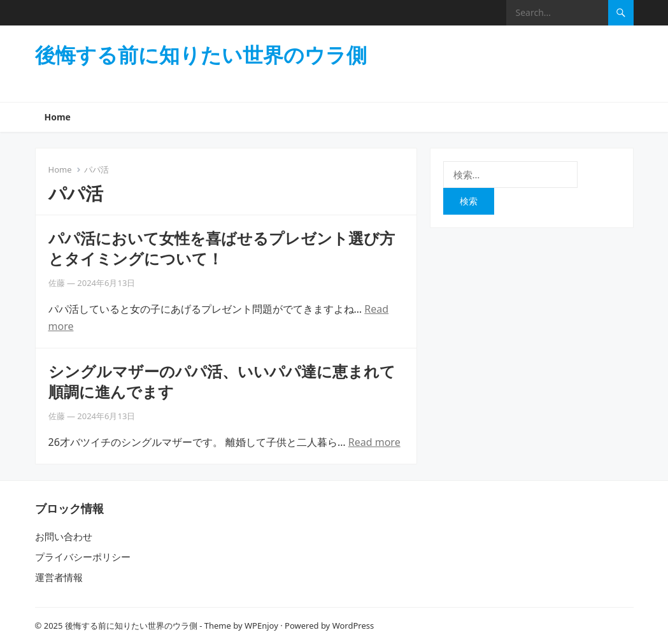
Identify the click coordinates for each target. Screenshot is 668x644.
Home (58, 117)
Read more (374, 442)
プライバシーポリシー (83, 557)
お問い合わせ (64, 536)
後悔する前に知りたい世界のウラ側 (201, 55)
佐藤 (57, 283)
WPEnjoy (261, 626)
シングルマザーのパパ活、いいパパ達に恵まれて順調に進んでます (222, 381)
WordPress (353, 626)
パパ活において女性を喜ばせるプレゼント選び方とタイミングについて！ (222, 248)
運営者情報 (59, 577)
